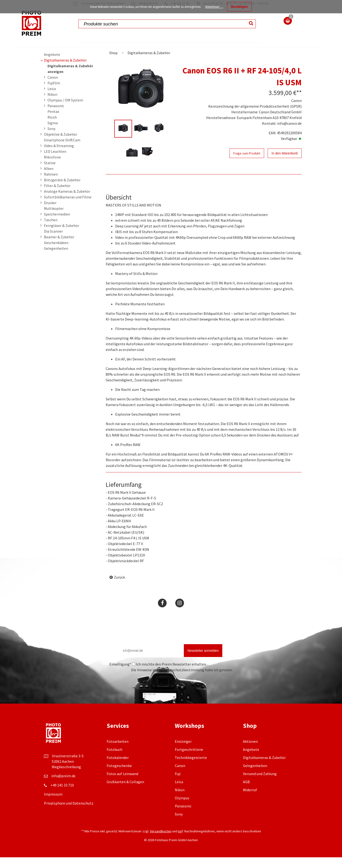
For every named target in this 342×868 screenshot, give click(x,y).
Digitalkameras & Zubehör (65, 71)
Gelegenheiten (56, 259)
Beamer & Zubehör (59, 248)
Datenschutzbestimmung (183, 681)
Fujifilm (54, 94)
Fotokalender (118, 768)
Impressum (53, 805)
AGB (246, 792)
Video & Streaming (59, 156)
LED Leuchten (55, 162)
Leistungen (249, 42)
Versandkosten (161, 842)
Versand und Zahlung (260, 784)
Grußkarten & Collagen (125, 792)
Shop (65, 42)
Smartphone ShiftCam (62, 151)
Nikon (52, 105)
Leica (52, 99)
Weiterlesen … (214, 7)
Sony (51, 139)
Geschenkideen (56, 253)
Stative (50, 173)
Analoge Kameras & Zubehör (67, 202)
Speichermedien (57, 225)
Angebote (52, 65)
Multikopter (54, 219)
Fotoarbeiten (118, 752)
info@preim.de (63, 786)
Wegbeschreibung (66, 777)
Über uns (273, 48)
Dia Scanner (53, 242)
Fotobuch (114, 760)
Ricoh (52, 128)
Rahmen (51, 185)
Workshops (220, 42)
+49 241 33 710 (62, 796)
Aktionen (125, 42)
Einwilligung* (120, 675)
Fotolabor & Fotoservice (153, 48)
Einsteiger (183, 752)
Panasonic (56, 116)
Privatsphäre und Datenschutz (69, 814)
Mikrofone (52, 168)
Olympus (182, 809)
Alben (49, 179)
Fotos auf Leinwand (122, 784)
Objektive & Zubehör (61, 145)
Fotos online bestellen (90, 48)
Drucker (50, 213)
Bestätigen (239, 7)
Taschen (51, 230)
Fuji (178, 784)
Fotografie (191, 42)
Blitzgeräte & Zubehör (62, 191)
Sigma (53, 134)
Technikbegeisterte (191, 768)
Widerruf (250, 801)
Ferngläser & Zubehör (62, 236)
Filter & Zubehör (57, 196)
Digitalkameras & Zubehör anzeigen (70, 79)
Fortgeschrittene (189, 760)
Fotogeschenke (119, 776)
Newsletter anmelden (203, 661)
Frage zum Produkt (247, 164)
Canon (53, 88)
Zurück (119, 588)
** (299, 103)
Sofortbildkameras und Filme (68, 208)
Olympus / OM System (65, 111)
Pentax (53, 122)
